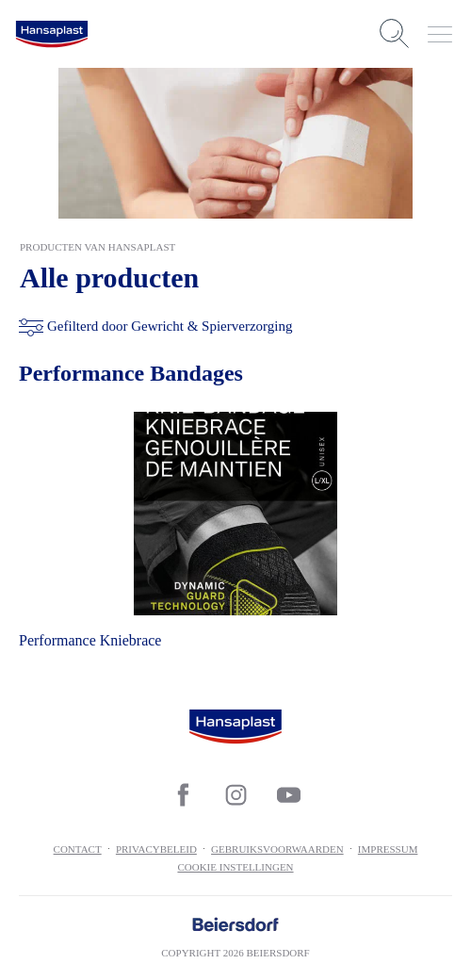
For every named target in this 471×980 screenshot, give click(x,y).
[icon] (183, 794)
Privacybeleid (156, 849)
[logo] (52, 34)
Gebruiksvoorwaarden (277, 849)
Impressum (388, 849)
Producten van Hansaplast (97, 247)
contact (78, 849)
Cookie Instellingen (235, 867)
